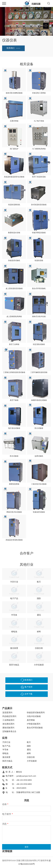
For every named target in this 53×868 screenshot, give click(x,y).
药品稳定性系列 (9, 716)
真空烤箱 (31, 720)
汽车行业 (6, 742)
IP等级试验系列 (34, 724)
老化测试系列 (8, 724)
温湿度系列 (7, 713)
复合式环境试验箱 (35, 728)
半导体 (5, 750)
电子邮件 (7, 814)
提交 (27, 847)
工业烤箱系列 (8, 720)
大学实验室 (32, 761)
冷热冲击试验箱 (34, 716)
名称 (5, 804)
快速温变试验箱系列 (36, 713)
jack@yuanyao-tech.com (26, 776)
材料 (29, 754)
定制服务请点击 (9, 732)
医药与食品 (7, 761)
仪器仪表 (31, 757)
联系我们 (11, 48)
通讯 (29, 750)
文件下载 (27, 694)
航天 (29, 742)
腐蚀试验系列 (8, 728)
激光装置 (6, 757)
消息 (5, 824)
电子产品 (6, 746)
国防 (29, 746)
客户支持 (27, 687)
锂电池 (5, 754)
